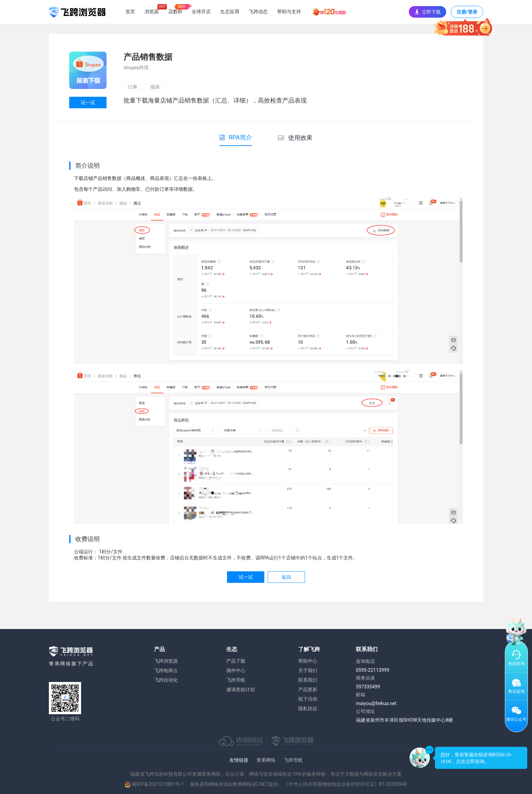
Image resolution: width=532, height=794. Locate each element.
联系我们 (308, 680)
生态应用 (230, 12)
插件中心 (236, 670)
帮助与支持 (289, 12)
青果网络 (266, 760)
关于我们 (308, 670)
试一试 (88, 103)
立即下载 (427, 12)
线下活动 (308, 699)
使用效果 (295, 138)
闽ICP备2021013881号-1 (158, 784)
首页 (130, 12)
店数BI (175, 12)
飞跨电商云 (166, 670)
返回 (286, 577)
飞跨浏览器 (166, 661)
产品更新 (308, 689)
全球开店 (201, 12)
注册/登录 (467, 14)
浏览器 (152, 12)
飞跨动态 (258, 12)
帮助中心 (308, 661)
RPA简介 (236, 137)
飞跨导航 (236, 680)
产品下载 (236, 661)
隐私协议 (308, 708)
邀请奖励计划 (241, 689)
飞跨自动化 (166, 680)
